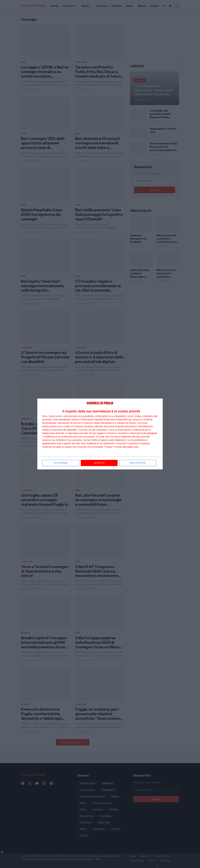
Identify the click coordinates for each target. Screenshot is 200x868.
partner (59, 416)
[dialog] (100, 434)
